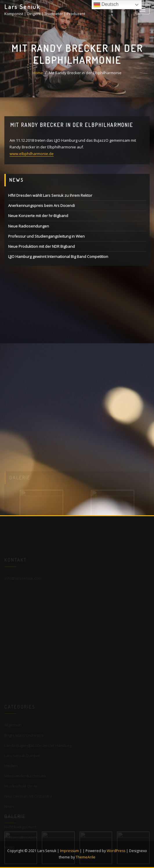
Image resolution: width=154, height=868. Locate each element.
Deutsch (106, 5)
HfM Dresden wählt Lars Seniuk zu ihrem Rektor (50, 195)
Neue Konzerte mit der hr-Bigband (38, 216)
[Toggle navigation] (143, 9)
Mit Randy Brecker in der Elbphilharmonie (85, 73)
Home (38, 73)
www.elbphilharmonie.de (32, 154)
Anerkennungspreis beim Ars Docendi (41, 205)
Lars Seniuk (22, 7)
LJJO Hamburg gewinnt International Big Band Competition (58, 256)
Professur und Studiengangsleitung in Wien (46, 236)
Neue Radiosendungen (29, 226)
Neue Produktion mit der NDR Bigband (41, 246)
